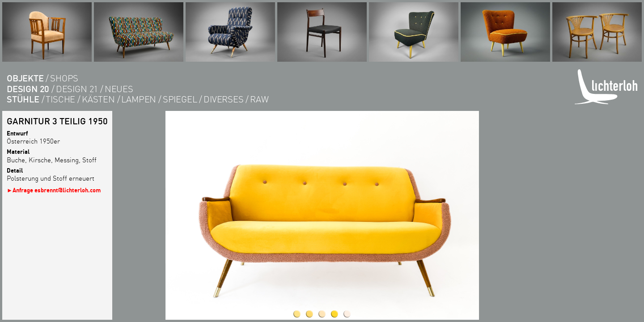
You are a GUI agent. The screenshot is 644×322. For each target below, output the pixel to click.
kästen (98, 99)
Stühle (23, 99)
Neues (119, 89)
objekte (25, 78)
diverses (223, 99)
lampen (139, 99)
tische (60, 99)
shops (64, 78)
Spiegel (180, 99)
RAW (259, 99)
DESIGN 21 (77, 89)
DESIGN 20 (28, 89)
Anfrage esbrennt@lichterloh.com (57, 190)
